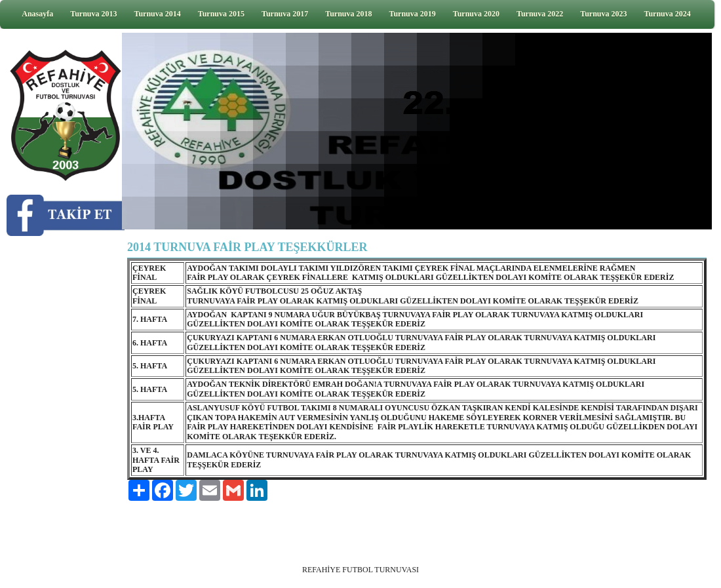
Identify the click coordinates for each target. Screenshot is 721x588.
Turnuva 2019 (413, 14)
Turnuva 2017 (285, 14)
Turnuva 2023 (603, 14)
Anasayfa (37, 14)
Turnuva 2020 (476, 14)
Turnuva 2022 (540, 14)
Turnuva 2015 (221, 14)
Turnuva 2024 (668, 14)
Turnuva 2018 (348, 14)
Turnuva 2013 (93, 14)
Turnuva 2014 (158, 14)
